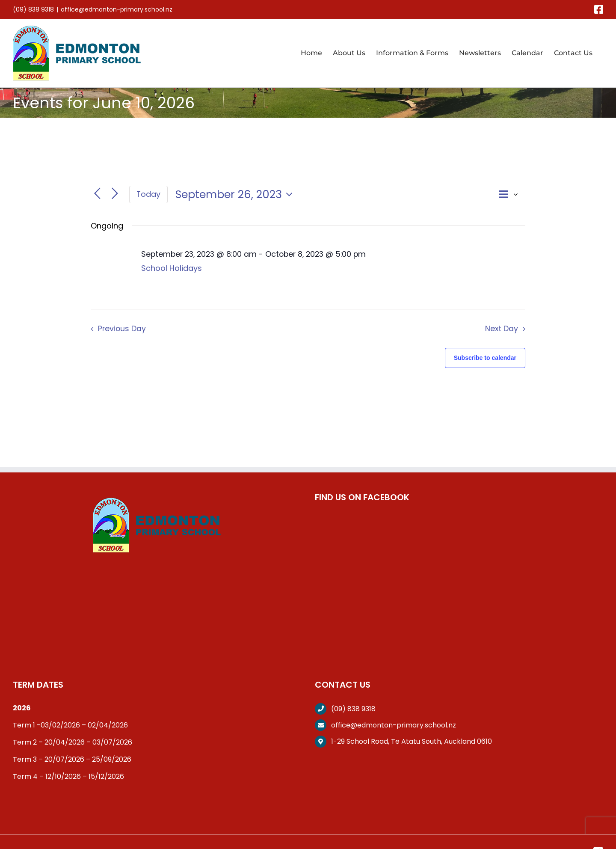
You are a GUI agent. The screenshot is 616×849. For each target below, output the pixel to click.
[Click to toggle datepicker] (236, 194)
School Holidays (172, 268)
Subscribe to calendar (485, 358)
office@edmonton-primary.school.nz (117, 9)
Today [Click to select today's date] (148, 194)
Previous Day (122, 329)
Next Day (502, 329)
